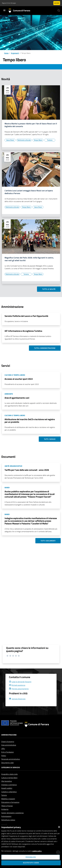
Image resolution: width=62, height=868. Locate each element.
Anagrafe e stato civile (9, 774)
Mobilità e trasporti (8, 799)
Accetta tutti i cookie (31, 863)
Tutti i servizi (50, 439)
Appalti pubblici (7, 788)
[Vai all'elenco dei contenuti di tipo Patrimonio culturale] (24, 140)
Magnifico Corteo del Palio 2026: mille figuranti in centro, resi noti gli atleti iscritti (29, 259)
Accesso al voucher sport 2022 (19, 379)
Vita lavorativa (7, 781)
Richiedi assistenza (17, 685)
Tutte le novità (49, 289)
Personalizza (31, 857)
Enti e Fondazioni (8, 752)
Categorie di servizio (11, 767)
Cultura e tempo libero (9, 778)
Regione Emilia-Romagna (9, 3)
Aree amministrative (9, 745)
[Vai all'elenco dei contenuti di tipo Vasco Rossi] (10, 140)
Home (6, 53)
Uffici (3, 749)
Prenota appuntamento (19, 689)
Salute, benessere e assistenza (12, 813)
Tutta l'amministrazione (45, 348)
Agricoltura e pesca (8, 820)
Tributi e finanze (7, 806)
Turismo (4, 795)
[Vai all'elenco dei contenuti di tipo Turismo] (50, 140)
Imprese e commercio (9, 785)
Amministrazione (9, 735)
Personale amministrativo (11, 759)
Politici (4, 756)
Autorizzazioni (6, 816)
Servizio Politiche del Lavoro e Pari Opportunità (26, 316)
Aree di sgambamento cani (17, 398)
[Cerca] (59, 11)
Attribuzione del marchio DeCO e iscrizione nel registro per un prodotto (30, 421)
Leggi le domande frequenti (20, 682)
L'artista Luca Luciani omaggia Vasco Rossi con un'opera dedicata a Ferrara (29, 192)
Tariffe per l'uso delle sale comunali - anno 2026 (27, 470)
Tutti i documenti (48, 541)
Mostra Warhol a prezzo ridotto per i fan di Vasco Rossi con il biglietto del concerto (31, 125)
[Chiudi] (59, 826)
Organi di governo (8, 742)
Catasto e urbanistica (9, 792)
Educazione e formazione (10, 802)
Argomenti (15, 53)
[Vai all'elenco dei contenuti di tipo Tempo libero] (38, 140)
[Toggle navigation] (4, 10)
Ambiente (5, 809)
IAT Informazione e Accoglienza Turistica (23, 331)
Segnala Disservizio (17, 699)
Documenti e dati (7, 763)
